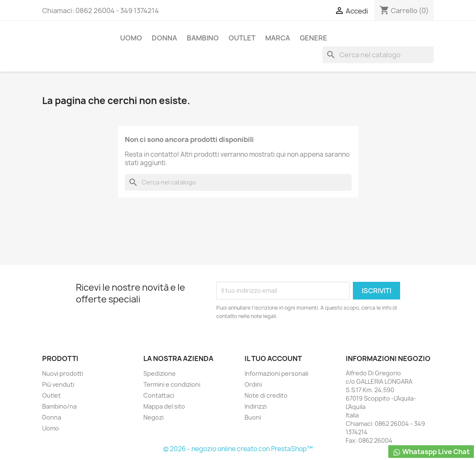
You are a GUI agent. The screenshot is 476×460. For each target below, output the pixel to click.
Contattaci (159, 395)
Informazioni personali (276, 373)
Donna (164, 38)
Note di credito (266, 395)
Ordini (253, 384)
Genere (313, 38)
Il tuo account (273, 358)
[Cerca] (378, 55)
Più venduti (58, 384)
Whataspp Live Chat (431, 452)
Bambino (203, 38)
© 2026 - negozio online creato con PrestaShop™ (238, 449)
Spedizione (160, 373)
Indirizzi (255, 406)
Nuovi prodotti (63, 373)
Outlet (242, 38)
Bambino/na (59, 406)
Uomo (131, 38)
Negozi (153, 417)
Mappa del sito (164, 406)
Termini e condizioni (172, 384)
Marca (278, 38)
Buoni (253, 417)
